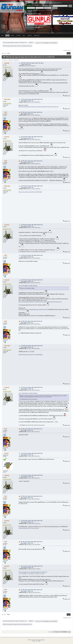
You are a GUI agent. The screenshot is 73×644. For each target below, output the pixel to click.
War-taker (7, 99)
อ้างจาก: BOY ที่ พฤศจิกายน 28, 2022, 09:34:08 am (28, 286)
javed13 (51, 43)
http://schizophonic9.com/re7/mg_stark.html (29, 528)
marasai (7, 63)
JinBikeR (55, 43)
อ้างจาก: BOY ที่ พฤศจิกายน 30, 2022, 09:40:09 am (28, 393)
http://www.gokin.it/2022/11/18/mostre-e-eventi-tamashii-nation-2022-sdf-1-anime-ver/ (39, 107)
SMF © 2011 (35, 640)
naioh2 (6, 453)
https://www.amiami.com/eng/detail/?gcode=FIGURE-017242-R (33, 309)
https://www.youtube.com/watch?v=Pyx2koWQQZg (30, 355)
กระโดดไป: (50, 632)
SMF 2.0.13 (30, 640)
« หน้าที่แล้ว (65, 50)
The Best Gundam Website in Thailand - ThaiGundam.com (12, 7)
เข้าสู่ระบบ (45, 5)
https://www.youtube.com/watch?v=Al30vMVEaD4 (30, 192)
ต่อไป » (70, 50)
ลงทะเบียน (53, 5)
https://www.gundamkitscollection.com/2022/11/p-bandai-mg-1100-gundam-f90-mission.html (40, 302)
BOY (6, 112)
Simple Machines (41, 640)
